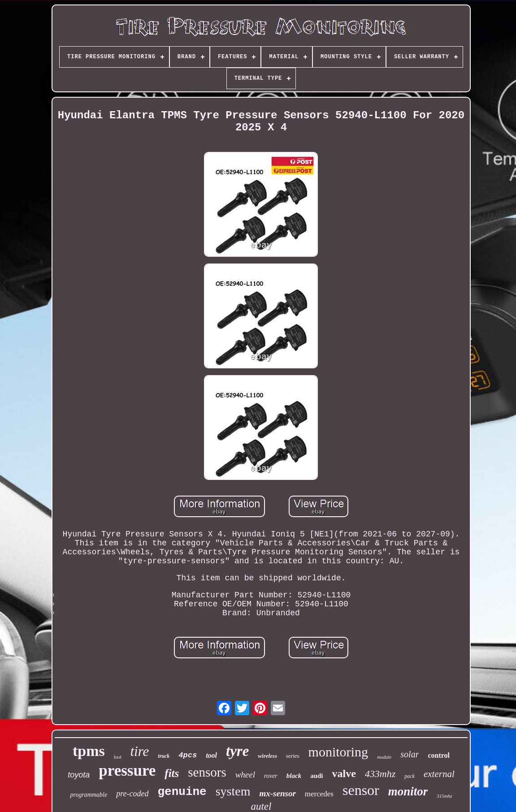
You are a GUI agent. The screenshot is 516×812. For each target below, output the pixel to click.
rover (271, 776)
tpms (89, 751)
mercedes (319, 794)
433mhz (380, 774)
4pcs (188, 755)
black (294, 776)
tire (139, 751)
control (439, 755)
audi (317, 776)
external (439, 774)
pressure (127, 771)
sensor (361, 790)
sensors (207, 772)
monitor (408, 791)
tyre (237, 751)
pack (410, 776)
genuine (182, 792)
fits (172, 773)
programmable (89, 795)
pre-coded (132, 794)
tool (211, 755)
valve (344, 773)
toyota (79, 775)
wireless (267, 756)
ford (118, 757)
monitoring (338, 752)
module (384, 757)
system (233, 791)
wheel (245, 775)
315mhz (444, 796)
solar (410, 754)
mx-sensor (277, 793)
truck (164, 756)
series (293, 756)
